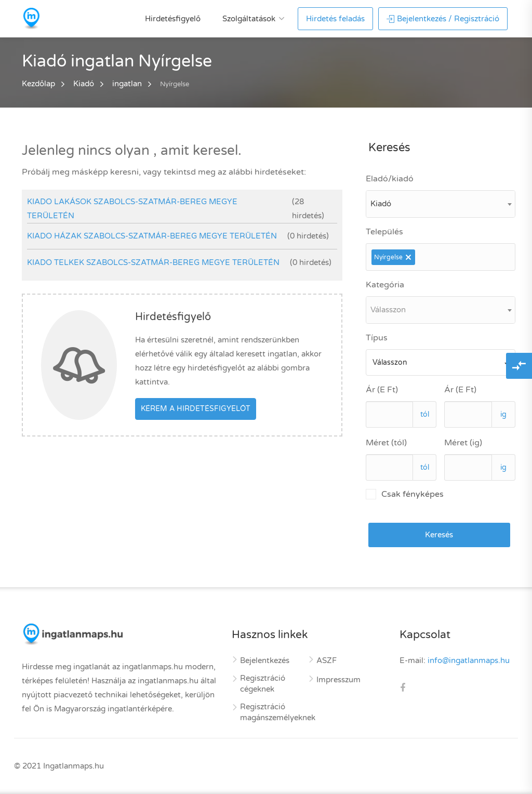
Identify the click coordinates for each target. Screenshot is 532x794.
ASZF (327, 660)
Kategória (385, 285)
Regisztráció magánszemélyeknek (278, 712)
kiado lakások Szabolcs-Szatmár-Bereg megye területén (132, 209)
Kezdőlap (38, 84)
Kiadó (84, 84)
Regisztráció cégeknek (263, 684)
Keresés (439, 535)
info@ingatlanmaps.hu (469, 660)
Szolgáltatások (249, 19)
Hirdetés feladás (335, 19)
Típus (377, 338)
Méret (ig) (463, 443)
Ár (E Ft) (382, 390)
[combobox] (441, 204)
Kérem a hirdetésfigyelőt (196, 409)
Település (384, 232)
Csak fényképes (405, 494)
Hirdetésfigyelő (173, 19)
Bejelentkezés (265, 660)
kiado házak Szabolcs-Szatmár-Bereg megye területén (152, 236)
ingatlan (127, 84)
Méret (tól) (386, 443)
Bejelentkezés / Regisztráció (443, 19)
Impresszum (338, 680)
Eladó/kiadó (390, 179)
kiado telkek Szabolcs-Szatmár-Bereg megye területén (153, 262)
